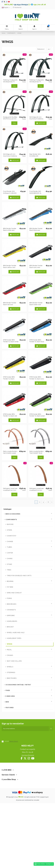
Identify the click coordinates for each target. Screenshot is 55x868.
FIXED (8, 690)
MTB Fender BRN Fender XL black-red (10, 415)
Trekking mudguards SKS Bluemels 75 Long (37, 82)
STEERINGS (11, 672)
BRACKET (10, 627)
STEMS (9, 530)
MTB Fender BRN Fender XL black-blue (37, 341)
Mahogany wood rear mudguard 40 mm (10, 489)
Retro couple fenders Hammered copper (10, 452)
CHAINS (10, 559)
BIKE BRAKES (12, 604)
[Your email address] (25, 729)
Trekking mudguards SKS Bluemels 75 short (10, 82)
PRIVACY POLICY (14, 741)
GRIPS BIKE (11, 615)
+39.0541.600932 (21, 5)
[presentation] (19, 735)
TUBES (9, 547)
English (6, 7)
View (14, 86)
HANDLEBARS (12, 621)
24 (49, 49)
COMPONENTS (11, 520)
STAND (9, 564)
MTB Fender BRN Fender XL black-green (37, 415)
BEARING (10, 581)
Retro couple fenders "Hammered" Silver (36, 452)
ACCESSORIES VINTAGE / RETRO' (18, 685)
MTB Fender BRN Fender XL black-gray (37, 378)
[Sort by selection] (41, 49)
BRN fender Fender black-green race (36, 304)
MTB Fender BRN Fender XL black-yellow (9, 379)
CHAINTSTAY (12, 536)
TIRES (9, 570)
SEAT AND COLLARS (14, 661)
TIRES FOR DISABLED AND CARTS (19, 576)
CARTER (10, 553)
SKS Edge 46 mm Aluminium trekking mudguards (10, 156)
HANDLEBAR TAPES (14, 638)
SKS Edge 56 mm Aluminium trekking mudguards (36, 119)
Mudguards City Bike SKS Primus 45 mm (10, 118)
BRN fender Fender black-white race (10, 229)
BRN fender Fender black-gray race (36, 266)
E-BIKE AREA (10, 696)
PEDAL (9, 650)
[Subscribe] (51, 729)
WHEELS (10, 667)
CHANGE (10, 541)
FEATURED (10, 708)
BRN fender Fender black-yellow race (10, 266)
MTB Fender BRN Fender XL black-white (11, 341)
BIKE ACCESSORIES (13, 514)
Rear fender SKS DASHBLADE (35, 155)
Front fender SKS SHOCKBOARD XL (35, 192)
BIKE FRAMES (12, 678)
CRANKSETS (11, 610)
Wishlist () (17, 7)
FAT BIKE (10, 587)
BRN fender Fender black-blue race (36, 229)
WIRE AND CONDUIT (14, 593)
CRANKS (10, 655)
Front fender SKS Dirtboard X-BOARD (10, 192)
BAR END (10, 524)
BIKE (7, 702)
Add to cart (41, 123)
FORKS (9, 598)
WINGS (10, 644)
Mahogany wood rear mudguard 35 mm (37, 489)
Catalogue (7, 509)
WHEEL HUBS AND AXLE (16, 633)
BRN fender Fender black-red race (10, 304)
